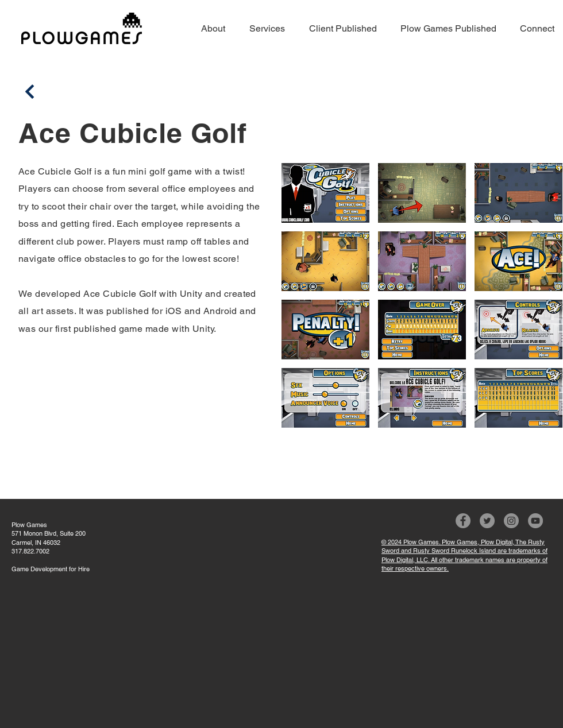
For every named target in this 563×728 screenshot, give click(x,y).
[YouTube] (535, 521)
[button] (325, 193)
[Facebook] (463, 521)
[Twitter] (487, 521)
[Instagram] (511, 521)
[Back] (30, 92)
